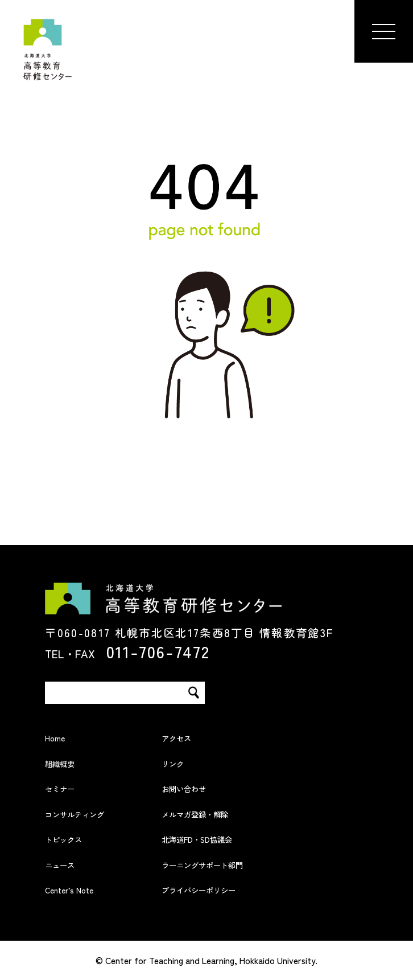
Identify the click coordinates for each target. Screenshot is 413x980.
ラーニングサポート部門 (227, 863)
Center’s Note (82, 888)
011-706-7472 (158, 651)
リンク (179, 762)
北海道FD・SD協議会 (219, 837)
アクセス (185, 736)
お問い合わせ (197, 787)
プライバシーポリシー (221, 888)
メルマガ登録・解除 (215, 812)
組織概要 (69, 762)
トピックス (75, 837)
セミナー (69, 787)
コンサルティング (93, 812)
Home (60, 736)
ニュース (69, 863)
